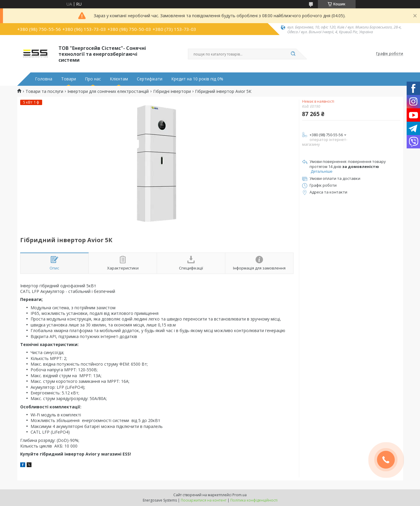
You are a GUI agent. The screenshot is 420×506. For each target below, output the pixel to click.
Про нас (93, 79)
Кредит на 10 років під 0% (197, 79)
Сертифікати (150, 79)
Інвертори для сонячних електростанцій (108, 91)
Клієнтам (119, 79)
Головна (44, 79)
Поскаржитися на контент (204, 500)
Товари (69, 79)
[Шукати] (293, 54)
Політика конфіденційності (254, 500)
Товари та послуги (44, 91)
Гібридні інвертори (172, 91)
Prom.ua (240, 495)
